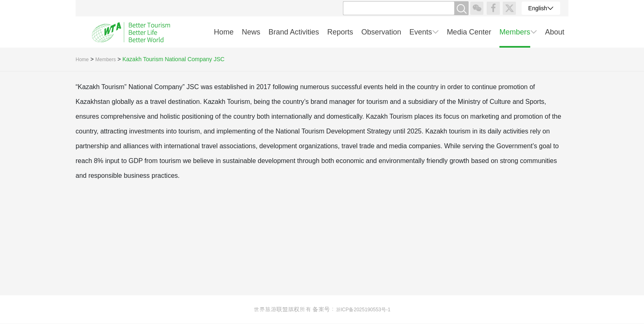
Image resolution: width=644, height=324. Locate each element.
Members (106, 60)
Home (82, 60)
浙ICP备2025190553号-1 (363, 310)
